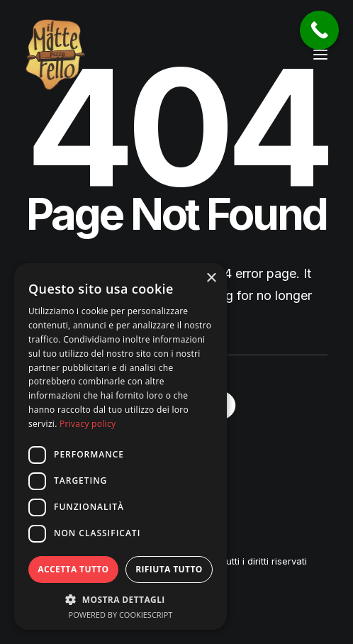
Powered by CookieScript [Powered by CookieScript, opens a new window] (121, 615)
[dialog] (121, 446)
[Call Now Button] (319, 30)
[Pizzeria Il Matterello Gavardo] (55, 55)
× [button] (211, 278)
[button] (320, 55)
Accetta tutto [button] (73, 569)
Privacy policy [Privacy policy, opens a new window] (88, 424)
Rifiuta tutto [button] (169, 569)
